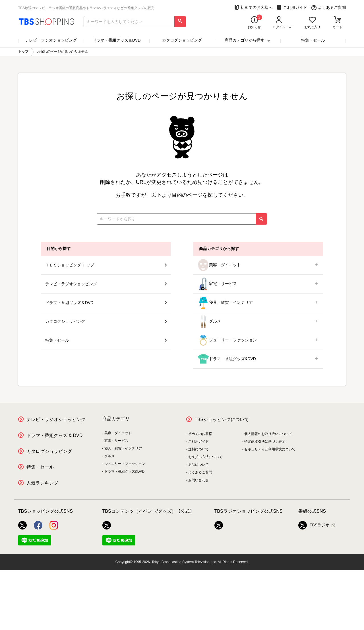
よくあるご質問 (329, 8)
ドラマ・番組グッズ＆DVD (117, 40)
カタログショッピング (182, 40)
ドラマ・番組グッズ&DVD (258, 359)
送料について (198, 449)
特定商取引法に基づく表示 (265, 442)
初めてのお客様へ (253, 8)
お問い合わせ (198, 480)
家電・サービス (258, 284)
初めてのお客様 (200, 434)
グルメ (258, 322)
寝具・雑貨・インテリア (258, 303)
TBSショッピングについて (222, 419)
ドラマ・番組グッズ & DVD (54, 435)
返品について (198, 465)
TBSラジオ (314, 525)
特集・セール (313, 40)
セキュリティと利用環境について (270, 449)
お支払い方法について (205, 457)
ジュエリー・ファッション (258, 340)
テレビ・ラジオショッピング (51, 40)
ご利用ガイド (292, 8)
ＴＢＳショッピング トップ (106, 265)
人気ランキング (42, 483)
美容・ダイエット (258, 265)
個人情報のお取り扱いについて (268, 434)
